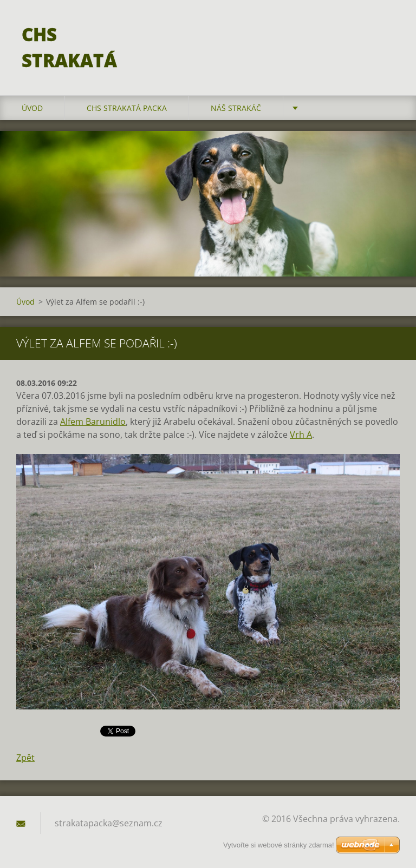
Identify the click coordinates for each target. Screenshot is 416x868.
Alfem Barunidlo (93, 422)
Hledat (388, 31)
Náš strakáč (236, 108)
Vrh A (301, 435)
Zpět (25, 758)
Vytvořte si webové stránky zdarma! (279, 845)
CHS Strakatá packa (127, 108)
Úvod (32, 108)
